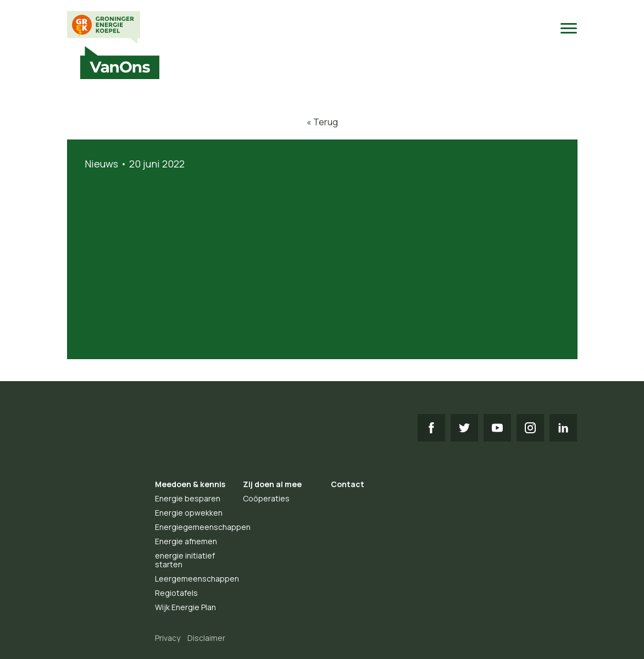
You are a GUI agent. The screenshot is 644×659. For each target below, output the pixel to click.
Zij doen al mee (272, 484)
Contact (348, 484)
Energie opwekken (189, 513)
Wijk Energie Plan (185, 607)
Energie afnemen (186, 541)
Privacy (168, 638)
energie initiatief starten (185, 560)
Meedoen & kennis (190, 484)
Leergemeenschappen (197, 579)
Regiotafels (176, 593)
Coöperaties (266, 498)
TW (464, 428)
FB (431, 428)
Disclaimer (206, 638)
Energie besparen (188, 498)
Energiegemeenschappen (203, 527)
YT (497, 428)
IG (530, 428)
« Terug (322, 122)
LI (563, 428)
